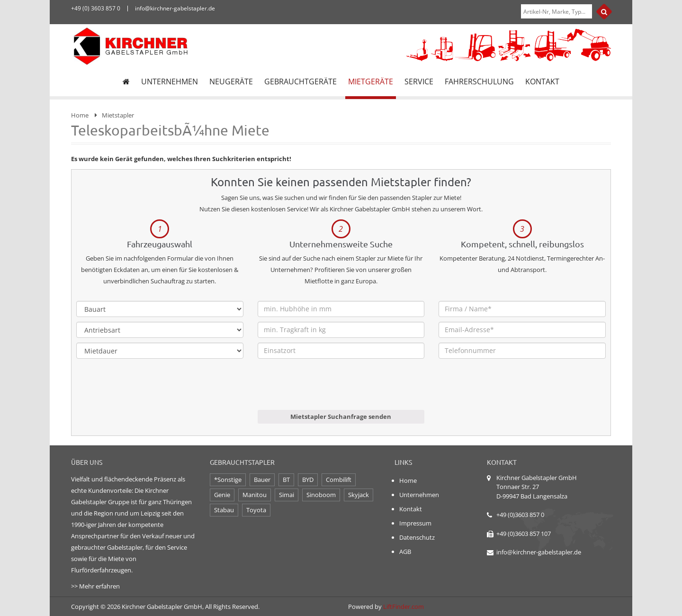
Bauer (262, 480)
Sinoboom (321, 495)
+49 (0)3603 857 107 (524, 534)
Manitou (255, 495)
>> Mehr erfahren (95, 586)
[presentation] (330, 391)
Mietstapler (118, 115)
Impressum (415, 523)
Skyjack (359, 495)
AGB (405, 552)
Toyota (256, 510)
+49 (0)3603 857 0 (520, 515)
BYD (308, 480)
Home (80, 115)
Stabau (224, 510)
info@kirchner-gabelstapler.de (539, 552)
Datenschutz (417, 537)
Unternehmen (419, 495)
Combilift (339, 480)
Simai (287, 495)
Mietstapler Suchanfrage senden (341, 417)
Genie (222, 495)
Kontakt (411, 509)
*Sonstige (228, 480)
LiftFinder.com (404, 607)
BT (286, 480)
